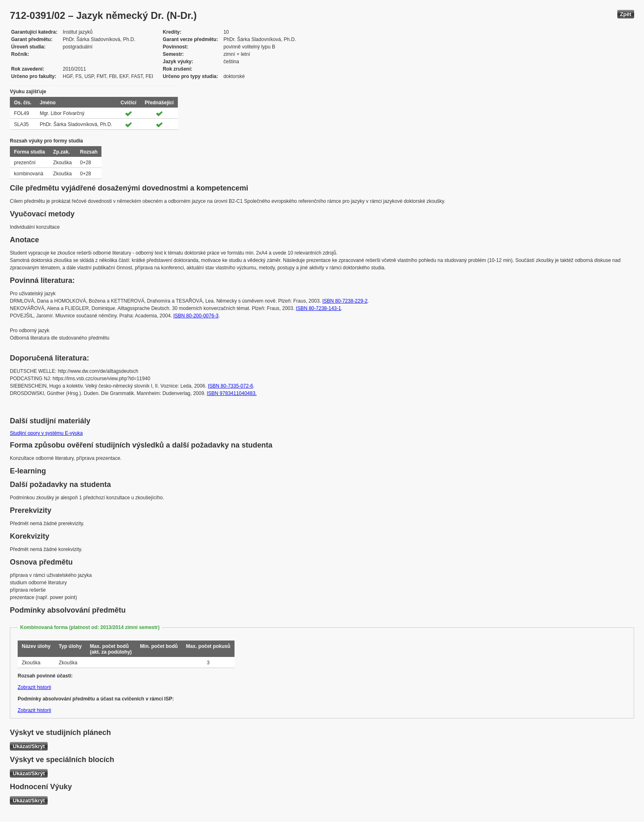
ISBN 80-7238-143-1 (318, 308)
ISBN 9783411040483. (232, 393)
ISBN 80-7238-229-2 (345, 301)
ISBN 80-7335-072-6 (230, 386)
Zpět (626, 14)
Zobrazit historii (34, 687)
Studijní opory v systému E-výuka (46, 433)
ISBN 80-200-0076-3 (196, 316)
